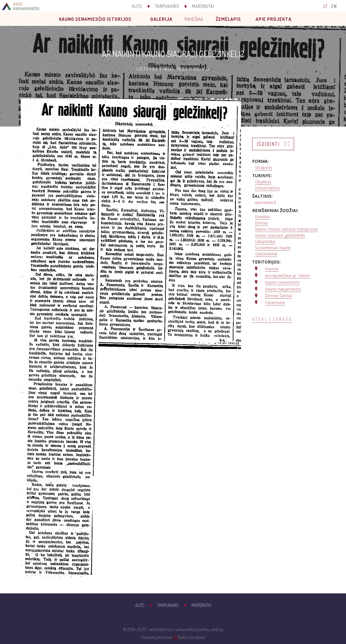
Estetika (262, 217)
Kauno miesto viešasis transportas (286, 229)
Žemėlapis (228, 19)
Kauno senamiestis (282, 282)
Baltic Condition (192, 637)
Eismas (261, 223)
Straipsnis (264, 167)
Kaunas (272, 269)
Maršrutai (203, 6)
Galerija (161, 19)
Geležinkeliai (266, 254)
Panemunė (275, 302)
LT (325, 6)
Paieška (194, 19)
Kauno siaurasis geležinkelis (280, 235)
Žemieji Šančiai (279, 296)
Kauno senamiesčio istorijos (95, 19)
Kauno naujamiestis (283, 289)
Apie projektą (274, 19)
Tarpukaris (167, 6)
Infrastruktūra (267, 188)
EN (334, 6)
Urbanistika (265, 241)
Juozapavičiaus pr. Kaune (288, 275)
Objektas (263, 182)
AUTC (137, 6)
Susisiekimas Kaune (273, 248)
